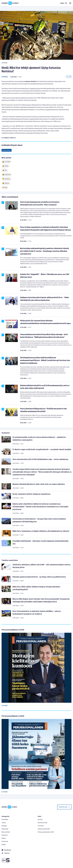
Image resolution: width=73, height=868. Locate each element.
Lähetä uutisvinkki (44, 829)
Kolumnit (5, 841)
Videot (4, 838)
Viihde (4, 845)
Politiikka (5, 77)
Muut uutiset (6, 832)
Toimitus (41, 826)
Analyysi (4, 826)
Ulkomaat (5, 829)
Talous (4, 823)
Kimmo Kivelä (7, 150)
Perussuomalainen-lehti (46, 832)
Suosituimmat (42, 823)
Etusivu (40, 819)
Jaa (69, 77)
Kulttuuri (5, 835)
